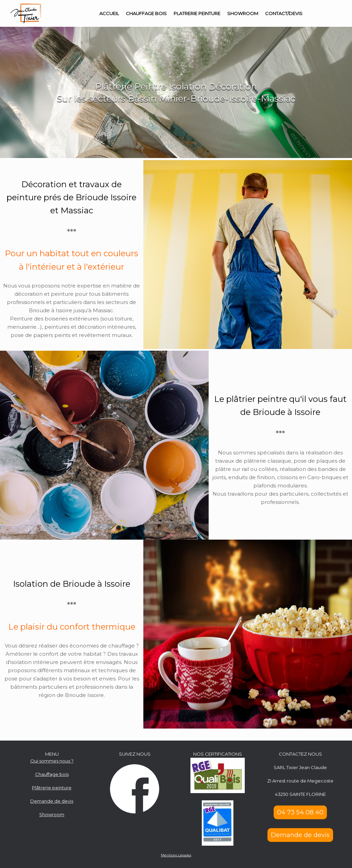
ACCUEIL (109, 13)
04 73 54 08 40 (300, 812)
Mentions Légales (176, 855)
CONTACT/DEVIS (284, 13)
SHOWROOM (243, 13)
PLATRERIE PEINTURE (197, 13)
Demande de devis (300, 835)
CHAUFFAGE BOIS (146, 13)
